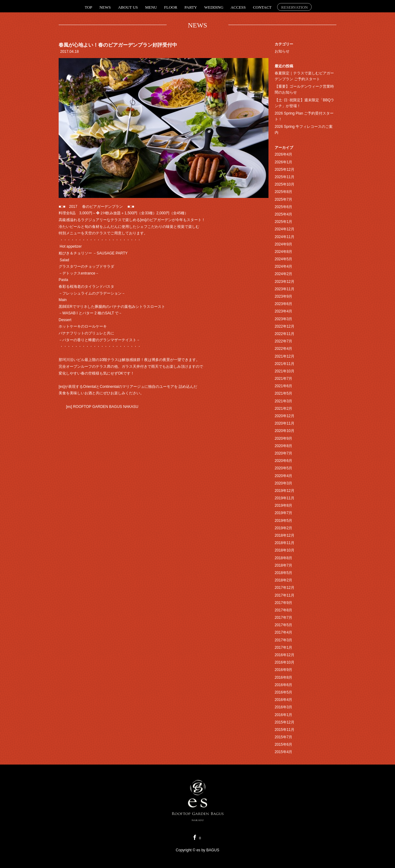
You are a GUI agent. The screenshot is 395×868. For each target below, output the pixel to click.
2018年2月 (283, 580)
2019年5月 (283, 521)
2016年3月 (283, 707)
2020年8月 (283, 446)
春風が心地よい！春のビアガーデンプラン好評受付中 (118, 45)
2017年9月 (283, 603)
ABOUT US (128, 7)
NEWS (105, 7)
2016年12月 (285, 655)
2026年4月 (283, 154)
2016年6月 (283, 685)
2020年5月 (283, 468)
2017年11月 (285, 595)
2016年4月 (283, 700)
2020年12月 (285, 416)
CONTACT (262, 7)
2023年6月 (283, 304)
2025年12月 (285, 170)
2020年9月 (283, 438)
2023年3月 (283, 319)
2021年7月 (283, 379)
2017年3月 (283, 640)
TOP (89, 7)
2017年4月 (283, 632)
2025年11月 (285, 177)
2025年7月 (283, 199)
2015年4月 (283, 752)
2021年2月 (283, 409)
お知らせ (282, 51)
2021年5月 (283, 393)
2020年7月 (283, 453)
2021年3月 (283, 401)
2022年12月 (285, 326)
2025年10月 (285, 184)
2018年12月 (285, 535)
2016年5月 (283, 692)
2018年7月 (283, 565)
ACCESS (238, 7)
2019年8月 (283, 505)
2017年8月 (283, 610)
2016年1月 (283, 715)
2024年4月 (283, 266)
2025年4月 (283, 214)
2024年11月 (285, 237)
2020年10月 (285, 431)
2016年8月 (283, 677)
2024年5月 (283, 259)
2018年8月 (283, 558)
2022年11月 (285, 334)
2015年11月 (285, 730)
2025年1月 (283, 222)
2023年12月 (285, 282)
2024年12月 (285, 229)
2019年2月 (283, 528)
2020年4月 (283, 476)
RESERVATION (294, 7)
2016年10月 (285, 662)
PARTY (191, 7)
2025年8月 (283, 192)
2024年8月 (283, 252)
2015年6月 (283, 744)
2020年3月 (283, 483)
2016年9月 (283, 670)
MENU (151, 7)
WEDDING (214, 7)
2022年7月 (283, 341)
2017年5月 (283, 625)
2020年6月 (283, 461)
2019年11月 (285, 498)
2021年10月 (285, 371)
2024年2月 (283, 274)
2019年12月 (285, 491)
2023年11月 (285, 289)
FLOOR (171, 7)
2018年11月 (285, 543)
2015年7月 (283, 737)
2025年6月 (283, 207)
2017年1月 (283, 648)
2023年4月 (283, 311)
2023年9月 (283, 296)
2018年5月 (283, 573)
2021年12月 (285, 356)
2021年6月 (283, 386)
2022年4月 (283, 349)
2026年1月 (283, 162)
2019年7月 (283, 513)
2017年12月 (285, 588)
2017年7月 (283, 618)
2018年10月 (285, 550)
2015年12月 (285, 722)
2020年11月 (285, 423)
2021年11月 (285, 364)
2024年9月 (283, 244)
